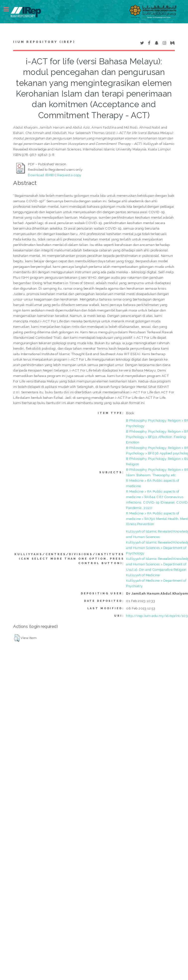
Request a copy (69, 175)
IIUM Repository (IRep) (44, 42)
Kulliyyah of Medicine (143, 575)
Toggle (9, 9)
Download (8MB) (41, 175)
